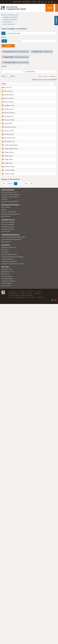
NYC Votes (5, 607)
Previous (10, 524)
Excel (46, 76)
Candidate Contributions (10, 17)
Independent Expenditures (11, 575)
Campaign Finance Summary (11, 535)
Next (26, 524)
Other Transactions (9, 24)
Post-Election (6, 571)
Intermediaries (7, 22)
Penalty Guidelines (7, 599)
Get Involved (6, 626)
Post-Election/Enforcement (10, 542)
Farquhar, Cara (7, 226)
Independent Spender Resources (11, 579)
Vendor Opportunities (26, 634)
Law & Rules (6, 585)
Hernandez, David (8, 329)
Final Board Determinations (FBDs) (12, 597)
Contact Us (39, 632)
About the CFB (17, 2)
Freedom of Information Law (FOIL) (13, 604)
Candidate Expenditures (10, 20)
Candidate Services (8, 560)
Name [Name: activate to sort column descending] (4, 84)
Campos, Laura (7, 192)
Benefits (4, 549)
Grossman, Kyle (8, 312)
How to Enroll (6, 556)
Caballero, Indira (7, 174)
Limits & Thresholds (8, 564)
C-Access (34, 2)
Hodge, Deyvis (7, 415)
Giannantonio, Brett (9, 278)
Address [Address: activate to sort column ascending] (17, 84)
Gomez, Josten (7, 295)
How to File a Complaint (9, 601)
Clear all (4, 66)
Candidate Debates (7, 619)
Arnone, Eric (8, 88)
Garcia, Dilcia (8, 259)
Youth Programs (6, 623)
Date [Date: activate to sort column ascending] (50, 84)
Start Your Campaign (8, 562)
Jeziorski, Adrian (7, 484)
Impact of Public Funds (9, 552)
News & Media (26, 2)
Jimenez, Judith (7, 501)
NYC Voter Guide (7, 616)
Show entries (8, 76)
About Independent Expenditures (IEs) (13, 577)
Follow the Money (8, 530)
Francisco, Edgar (7, 243)
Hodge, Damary (7, 398)
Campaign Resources (8, 569)
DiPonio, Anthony (7, 209)
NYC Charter (5, 590)
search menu (29, 72)
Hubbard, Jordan (7, 467)
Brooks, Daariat (7, 123)
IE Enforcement (6, 582)
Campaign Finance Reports (10, 537)
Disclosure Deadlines (8, 567)
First (4, 524)
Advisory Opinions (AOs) (9, 594)
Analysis (4, 539)
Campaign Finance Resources (11, 554)
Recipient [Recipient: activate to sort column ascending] (28, 84)
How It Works (6, 547)
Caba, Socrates (7, 157)
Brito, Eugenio (9, 105)
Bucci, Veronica (7, 140)
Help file (53, 76)
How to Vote (5, 614)
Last (31, 524)
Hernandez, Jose (8, 346)
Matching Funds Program (10, 545)
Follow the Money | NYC (11, 15)
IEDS (39, 2)
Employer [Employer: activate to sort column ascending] (39, 84)
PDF (41, 76)
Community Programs (8, 621)
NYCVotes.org (31, 632)
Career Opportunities (14, 634)
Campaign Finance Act (9, 587)
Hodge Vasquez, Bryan (7, 365)
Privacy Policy (37, 634)
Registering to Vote (8, 612)
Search (8, 46)
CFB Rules (5, 592)
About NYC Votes (7, 609)
